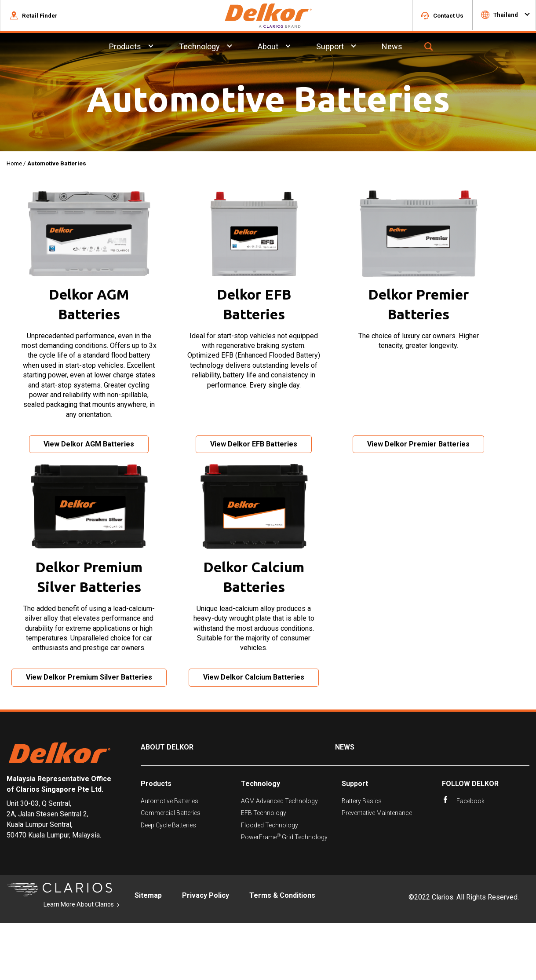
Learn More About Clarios (79, 961)
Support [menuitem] (330, 48)
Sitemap (148, 952)
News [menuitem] (392, 48)
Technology (261, 840)
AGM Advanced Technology (279, 858)
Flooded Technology (270, 881)
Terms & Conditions (282, 952)
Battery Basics (362, 858)
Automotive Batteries (170, 858)
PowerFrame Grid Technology (284, 894)
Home (14, 165)
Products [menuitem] (125, 48)
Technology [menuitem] (199, 48)
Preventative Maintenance (377, 870)
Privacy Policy (206, 952)
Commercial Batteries (171, 870)
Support (355, 840)
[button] (33, 16)
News (345, 804)
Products (156, 840)
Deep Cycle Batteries (168, 881)
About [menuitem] (268, 48)
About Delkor (167, 804)
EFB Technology (264, 870)
